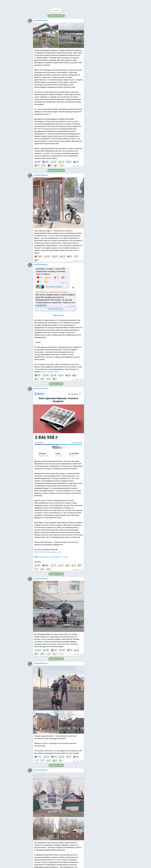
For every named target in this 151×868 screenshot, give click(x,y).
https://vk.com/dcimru (106, 38)
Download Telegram (105, 43)
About (96, 48)
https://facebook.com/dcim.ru (107, 35)
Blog (101, 48)
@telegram (64, 807)
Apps (107, 48)
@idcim (101, 16)
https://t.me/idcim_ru (68, 832)
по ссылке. (77, 305)
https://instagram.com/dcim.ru (109, 33)
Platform (114, 48)
